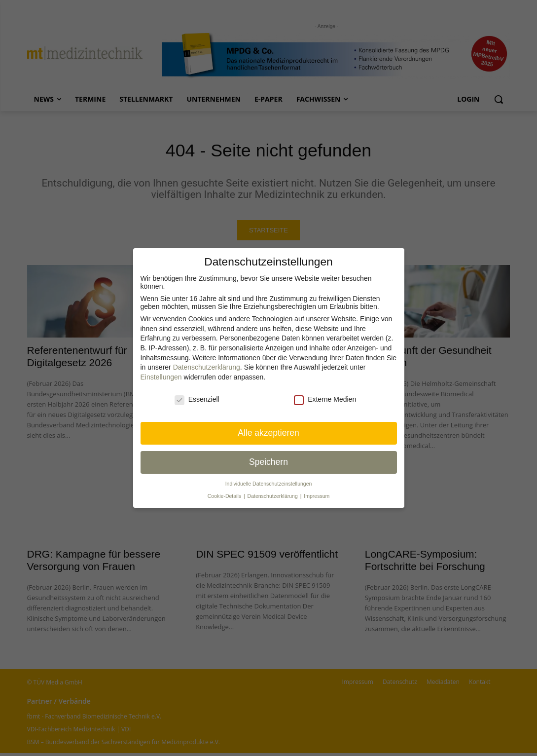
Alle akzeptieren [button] (268, 433)
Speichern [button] (268, 462)
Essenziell (197, 399)
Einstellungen (161, 377)
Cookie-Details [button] (225, 496)
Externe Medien (325, 399)
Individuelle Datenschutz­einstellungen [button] (269, 484)
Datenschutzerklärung (207, 367)
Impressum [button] (317, 496)
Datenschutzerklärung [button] (273, 496)
